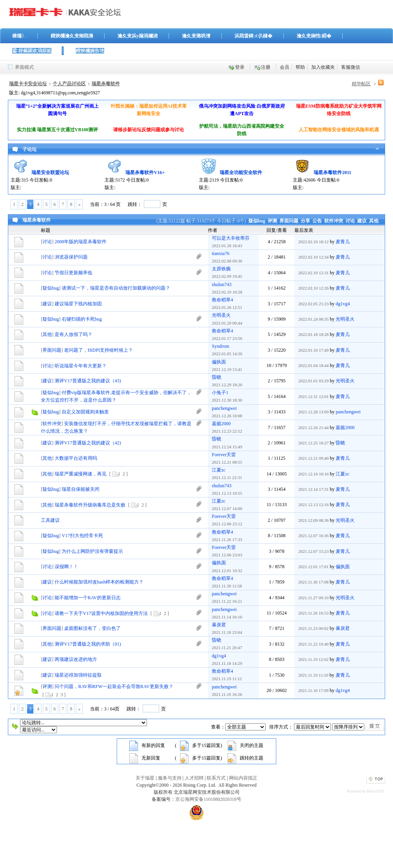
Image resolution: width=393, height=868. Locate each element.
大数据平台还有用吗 (76, 458)
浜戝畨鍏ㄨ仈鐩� (253, 36)
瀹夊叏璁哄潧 (196, 36)
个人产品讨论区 (69, 84)
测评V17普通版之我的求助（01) (88, 644)
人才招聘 (194, 778)
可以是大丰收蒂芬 (231, 238)
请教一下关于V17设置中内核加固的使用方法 (101, 613)
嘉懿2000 (221, 424)
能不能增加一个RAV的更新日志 (88, 598)
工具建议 (50, 520)
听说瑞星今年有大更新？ (81, 366)
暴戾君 (219, 625)
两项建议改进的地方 (76, 659)
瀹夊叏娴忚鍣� (314, 36)
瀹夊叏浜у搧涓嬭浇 (138, 36)
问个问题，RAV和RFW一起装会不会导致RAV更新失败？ (114, 686)
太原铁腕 (221, 269)
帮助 (300, 67)
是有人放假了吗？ (73, 334)
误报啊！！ (66, 567)
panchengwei (224, 408)
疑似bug (257, 221)
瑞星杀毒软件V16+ (145, 172)
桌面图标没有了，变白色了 (92, 628)
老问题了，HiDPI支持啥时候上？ (98, 350)
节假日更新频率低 (73, 273)
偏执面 (219, 362)
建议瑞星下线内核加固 (78, 304)
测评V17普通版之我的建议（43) (88, 381)
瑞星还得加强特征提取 (78, 675)
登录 (240, 67)
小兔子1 (220, 393)
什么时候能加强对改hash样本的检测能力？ (99, 582)
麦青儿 (343, 242)
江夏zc (219, 470)
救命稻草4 (222, 300)
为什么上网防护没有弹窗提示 (92, 551)
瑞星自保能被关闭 (81, 489)
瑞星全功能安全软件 (241, 172)
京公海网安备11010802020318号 (208, 799)
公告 (317, 221)
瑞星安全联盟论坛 (50, 172)
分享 (305, 221)
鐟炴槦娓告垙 (90, 51)
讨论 (350, 221)
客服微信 (351, 67)
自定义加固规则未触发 (85, 412)
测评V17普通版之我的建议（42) (88, 443)
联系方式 (216, 778)
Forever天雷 (224, 455)
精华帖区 (361, 84)
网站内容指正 (243, 778)
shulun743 (222, 284)
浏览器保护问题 (71, 257)
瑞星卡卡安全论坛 (28, 84)
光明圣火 (221, 315)
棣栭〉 (19, 36)
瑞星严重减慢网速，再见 (81, 474)
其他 (374, 221)
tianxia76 (221, 253)
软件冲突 (334, 221)
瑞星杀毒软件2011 (332, 172)
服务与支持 (170, 778)
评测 (272, 221)
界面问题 (289, 221)
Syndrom (220, 346)
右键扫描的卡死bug (82, 319)
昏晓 (217, 377)
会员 (285, 67)
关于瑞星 (145, 778)
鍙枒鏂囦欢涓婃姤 (32, 51)
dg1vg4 (343, 304)
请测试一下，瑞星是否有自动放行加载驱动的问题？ (116, 288)
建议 (362, 221)
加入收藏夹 (323, 67)
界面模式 (24, 67)
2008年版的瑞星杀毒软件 (81, 242)
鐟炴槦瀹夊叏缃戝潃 (72, 36)
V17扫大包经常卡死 (82, 536)
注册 (266, 67)
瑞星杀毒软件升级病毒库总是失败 (90, 505)
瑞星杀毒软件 (106, 84)
